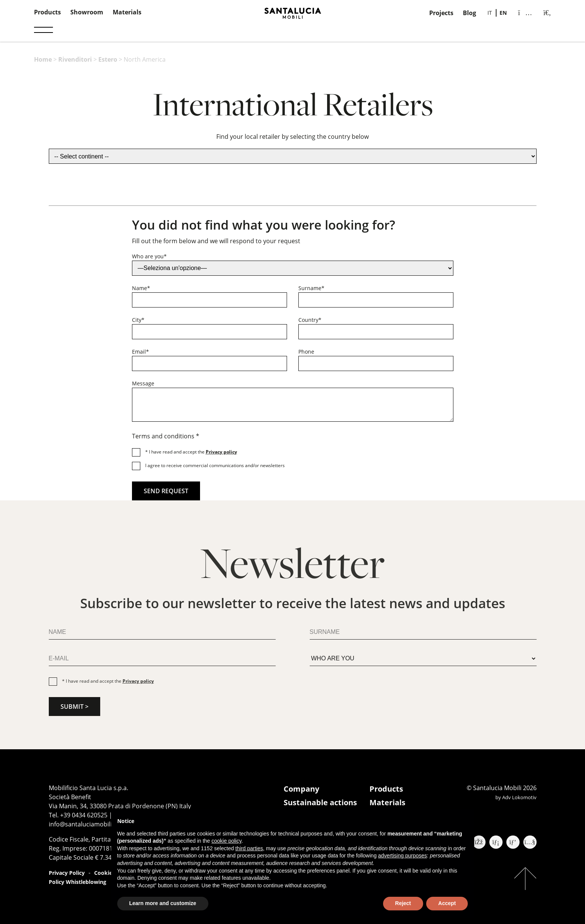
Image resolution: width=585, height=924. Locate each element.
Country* (310, 320)
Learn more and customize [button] (163, 903)
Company (301, 789)
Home (43, 59)
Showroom (87, 12)
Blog (469, 13)
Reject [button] (403, 903)
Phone (306, 352)
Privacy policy (221, 452)
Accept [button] (447, 903)
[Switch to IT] (490, 13)
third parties (249, 848)
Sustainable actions (320, 802)
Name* (141, 288)
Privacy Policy (67, 873)
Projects (441, 13)
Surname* (311, 288)
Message (143, 383)
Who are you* (149, 256)
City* (138, 320)
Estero (108, 59)
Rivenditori (75, 59)
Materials (127, 12)
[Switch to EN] (503, 13)
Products (47, 12)
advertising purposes (403, 856)
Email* (140, 352)
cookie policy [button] (226, 841)
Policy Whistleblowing (78, 882)
